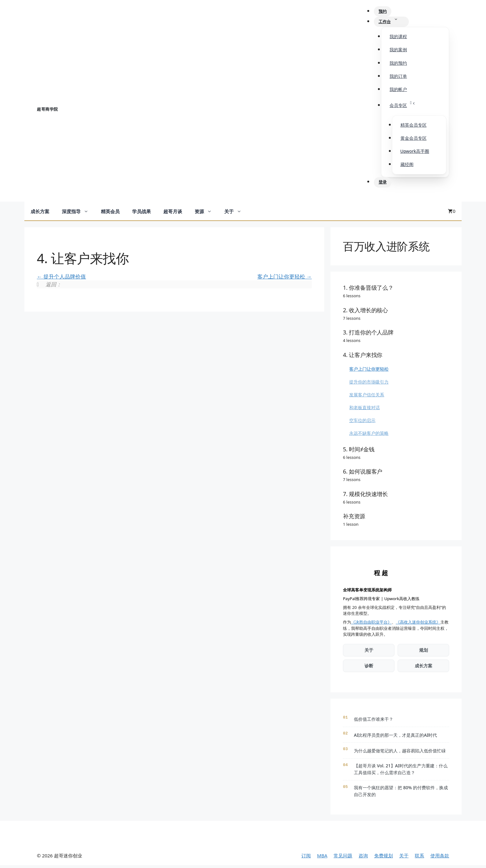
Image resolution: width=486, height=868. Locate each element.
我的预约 (398, 65)
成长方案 (40, 214)
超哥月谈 (173, 214)
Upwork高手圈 (415, 153)
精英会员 (110, 214)
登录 (386, 185)
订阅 (306, 858)
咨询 (363, 858)
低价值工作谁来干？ (374, 722)
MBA (322, 858)
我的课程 (398, 38)
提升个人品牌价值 (61, 279)
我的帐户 (398, 91)
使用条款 (440, 858)
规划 (424, 653)
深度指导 (78, 214)
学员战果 (141, 214)
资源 (206, 214)
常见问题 (343, 858)
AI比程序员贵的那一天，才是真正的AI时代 (395, 738)
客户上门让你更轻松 (285, 279)
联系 (419, 858)
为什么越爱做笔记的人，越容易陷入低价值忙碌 (400, 753)
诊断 (369, 668)
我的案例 (398, 52)
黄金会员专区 (414, 140)
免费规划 (384, 858)
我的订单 (398, 78)
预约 (386, 12)
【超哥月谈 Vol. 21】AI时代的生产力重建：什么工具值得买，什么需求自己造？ (401, 772)
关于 (236, 214)
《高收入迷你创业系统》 (418, 625)
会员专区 (406, 106)
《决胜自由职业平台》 (371, 625)
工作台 (395, 23)
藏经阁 (407, 166)
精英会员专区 (414, 127)
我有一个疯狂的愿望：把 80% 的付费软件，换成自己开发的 (401, 793)
